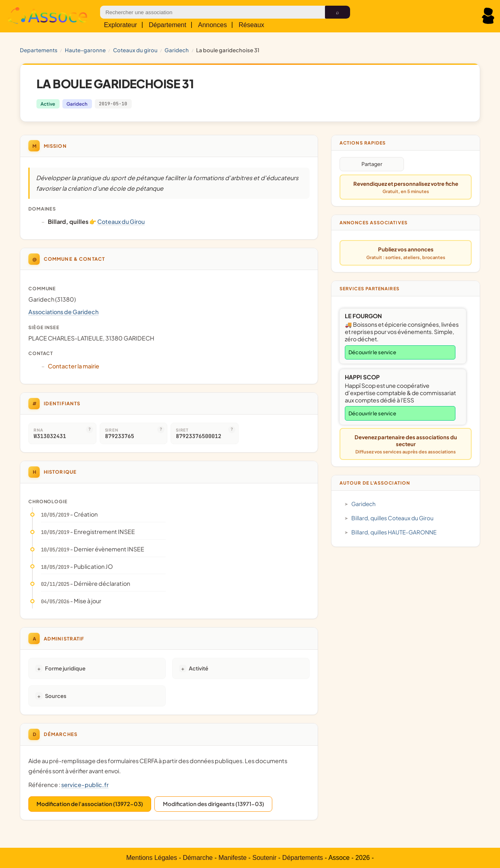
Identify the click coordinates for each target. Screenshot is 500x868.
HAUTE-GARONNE (85, 50)
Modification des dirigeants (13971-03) (214, 804)
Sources (56, 696)
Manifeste (232, 858)
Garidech (177, 50)
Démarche (198, 858)
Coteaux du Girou (135, 50)
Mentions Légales (152, 858)
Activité (199, 668)
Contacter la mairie (74, 366)
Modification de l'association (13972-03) (90, 804)
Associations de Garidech (63, 312)
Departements (39, 50)
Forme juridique (65, 668)
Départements (303, 858)
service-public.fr (85, 785)
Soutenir (265, 858)
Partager (372, 164)
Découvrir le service (372, 352)
